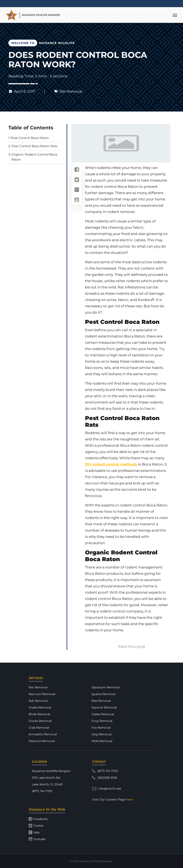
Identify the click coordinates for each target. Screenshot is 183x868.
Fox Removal (101, 728)
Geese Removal (103, 714)
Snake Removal (40, 707)
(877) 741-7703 (105, 771)
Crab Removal (39, 728)
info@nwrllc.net (107, 789)
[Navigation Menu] (175, 15)
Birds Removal (39, 714)
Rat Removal (71, 91)
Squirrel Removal (104, 707)
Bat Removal (38, 701)
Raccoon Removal (42, 694)
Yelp (36, 832)
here (130, 799)
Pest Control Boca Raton (30, 138)
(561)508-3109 (105, 778)
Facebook (40, 819)
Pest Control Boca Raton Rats (34, 146)
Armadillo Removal (43, 734)
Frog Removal (102, 721)
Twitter (39, 826)
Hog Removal (102, 734)
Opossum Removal (106, 687)
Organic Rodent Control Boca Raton (34, 157)
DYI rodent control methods (111, 464)
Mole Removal (102, 741)
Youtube (39, 839)
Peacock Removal (42, 741)
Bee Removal (101, 701)
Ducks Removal (40, 721)
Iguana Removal (103, 694)
